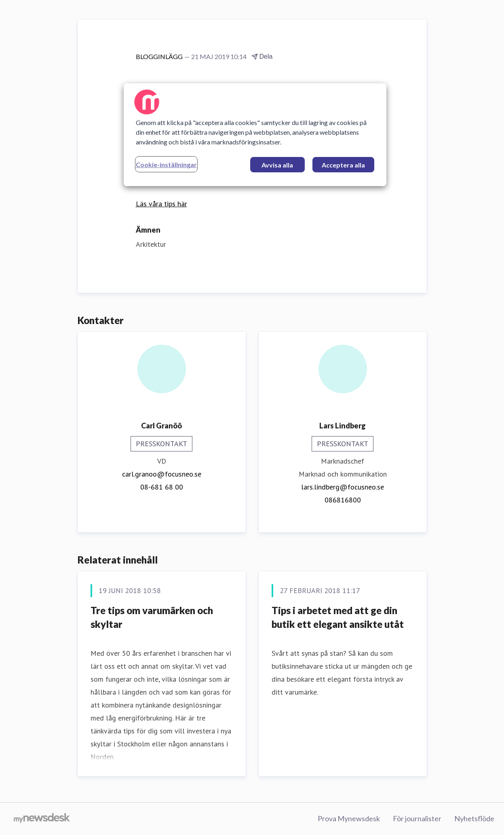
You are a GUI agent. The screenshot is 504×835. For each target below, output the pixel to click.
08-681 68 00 (162, 487)
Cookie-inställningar (166, 164)
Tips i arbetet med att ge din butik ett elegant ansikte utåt (338, 617)
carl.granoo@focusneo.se (162, 474)
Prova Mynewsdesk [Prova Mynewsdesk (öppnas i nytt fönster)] (349, 818)
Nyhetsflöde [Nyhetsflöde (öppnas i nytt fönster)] (474, 818)
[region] (255, 135)
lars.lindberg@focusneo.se (343, 487)
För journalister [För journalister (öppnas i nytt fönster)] (417, 818)
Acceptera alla (343, 165)
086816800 (343, 500)
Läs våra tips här (161, 204)
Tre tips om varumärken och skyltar (152, 617)
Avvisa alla (277, 165)
